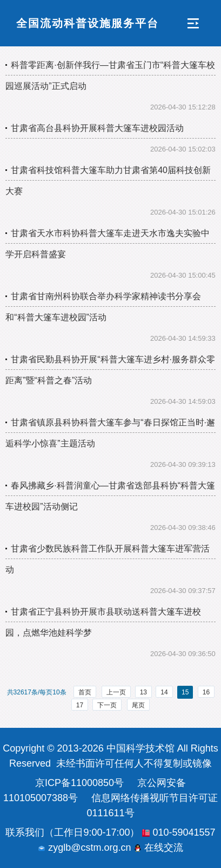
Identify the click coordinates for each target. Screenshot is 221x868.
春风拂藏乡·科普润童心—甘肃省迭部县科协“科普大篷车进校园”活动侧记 (110, 496)
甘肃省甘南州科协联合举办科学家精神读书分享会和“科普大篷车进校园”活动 (103, 307)
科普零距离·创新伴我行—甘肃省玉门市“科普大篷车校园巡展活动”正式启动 (110, 75)
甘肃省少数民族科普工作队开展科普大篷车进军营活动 (108, 559)
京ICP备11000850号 (79, 783)
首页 (85, 692)
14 (164, 692)
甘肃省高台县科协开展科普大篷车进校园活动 (97, 128)
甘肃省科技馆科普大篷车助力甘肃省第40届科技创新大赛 (108, 181)
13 (143, 692)
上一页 (116, 692)
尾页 (138, 705)
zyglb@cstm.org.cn (84, 848)
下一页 (107, 705)
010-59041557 (179, 832)
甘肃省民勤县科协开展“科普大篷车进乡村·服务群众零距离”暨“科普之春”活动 (110, 370)
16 (206, 692)
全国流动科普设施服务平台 (88, 23)
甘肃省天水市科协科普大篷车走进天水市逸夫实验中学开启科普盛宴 (108, 244)
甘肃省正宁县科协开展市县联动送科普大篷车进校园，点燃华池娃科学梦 (103, 622)
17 (80, 705)
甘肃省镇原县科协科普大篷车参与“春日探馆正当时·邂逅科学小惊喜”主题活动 (110, 433)
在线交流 (159, 848)
